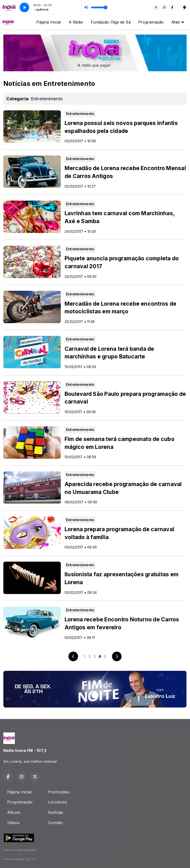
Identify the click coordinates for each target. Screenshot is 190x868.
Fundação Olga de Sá (111, 22)
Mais (178, 22)
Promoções (59, 792)
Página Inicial (49, 22)
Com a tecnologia (20, 859)
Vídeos (13, 823)
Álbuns (14, 812)
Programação (151, 22)
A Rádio (76, 22)
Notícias (56, 812)
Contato (56, 823)
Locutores (58, 802)
